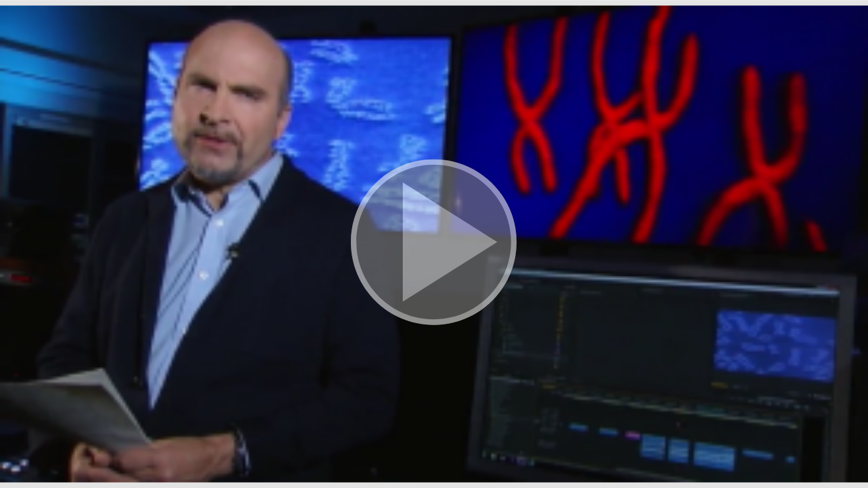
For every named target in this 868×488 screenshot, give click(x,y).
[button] (434, 244)
